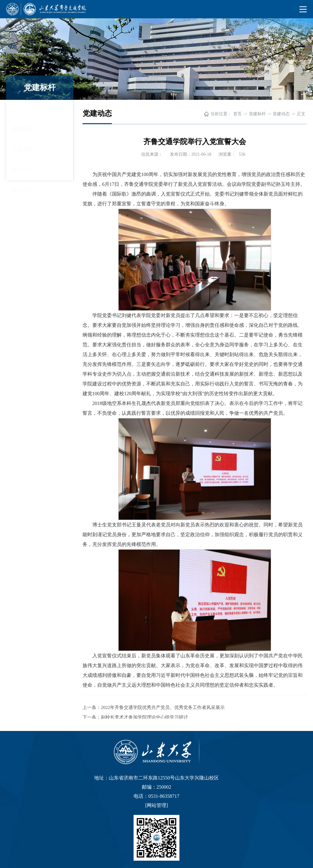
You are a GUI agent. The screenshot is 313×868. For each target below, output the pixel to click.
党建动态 (23, 110)
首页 (238, 114)
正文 (301, 114)
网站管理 (156, 805)
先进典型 (23, 171)
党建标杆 (257, 114)
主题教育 (23, 130)
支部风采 (23, 150)
